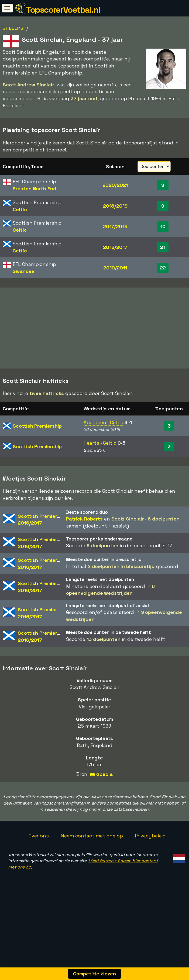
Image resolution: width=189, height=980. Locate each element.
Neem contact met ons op (92, 844)
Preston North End (34, 189)
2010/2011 (115, 268)
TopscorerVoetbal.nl (63, 10)
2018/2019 (115, 206)
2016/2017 (115, 247)
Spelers (13, 28)
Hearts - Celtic (100, 451)
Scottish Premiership (37, 434)
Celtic (20, 209)
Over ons (39, 844)
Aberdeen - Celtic (103, 430)
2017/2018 (115, 226)
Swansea (23, 271)
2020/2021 (115, 185)
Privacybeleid (150, 844)
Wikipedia (101, 782)
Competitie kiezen (94, 974)
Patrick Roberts (85, 527)
